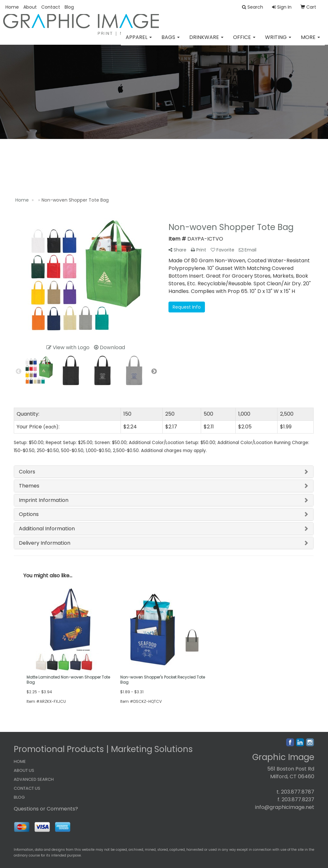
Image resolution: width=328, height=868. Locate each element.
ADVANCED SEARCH (34, 779)
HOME (20, 761)
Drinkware (206, 41)
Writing (278, 41)
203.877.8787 (298, 792)
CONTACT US (27, 788)
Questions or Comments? (46, 809)
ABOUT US (24, 770)
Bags (171, 41)
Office (244, 41)
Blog (69, 7)
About (30, 7)
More (310, 41)
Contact (51, 7)
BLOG (19, 797)
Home (12, 7)
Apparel (139, 41)
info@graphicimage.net (285, 807)
